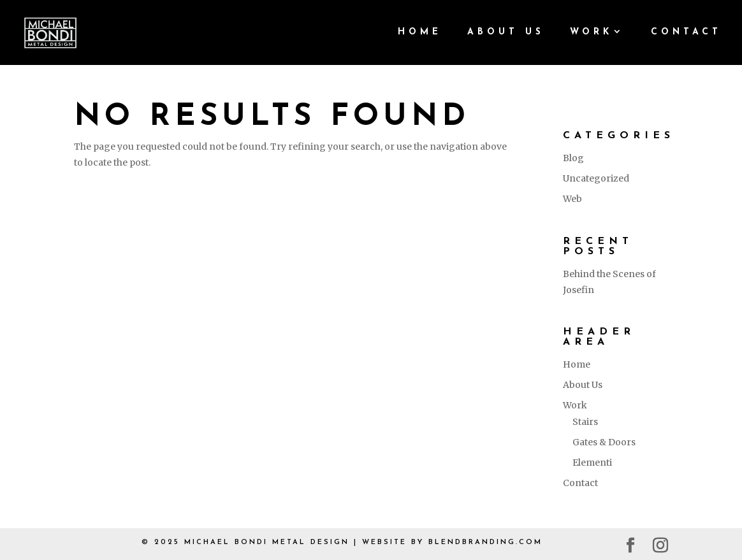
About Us (506, 32)
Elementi (592, 463)
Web (572, 199)
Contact (686, 32)
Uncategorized (596, 178)
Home (420, 32)
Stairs (585, 422)
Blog (573, 158)
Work (591, 32)
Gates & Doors (604, 442)
